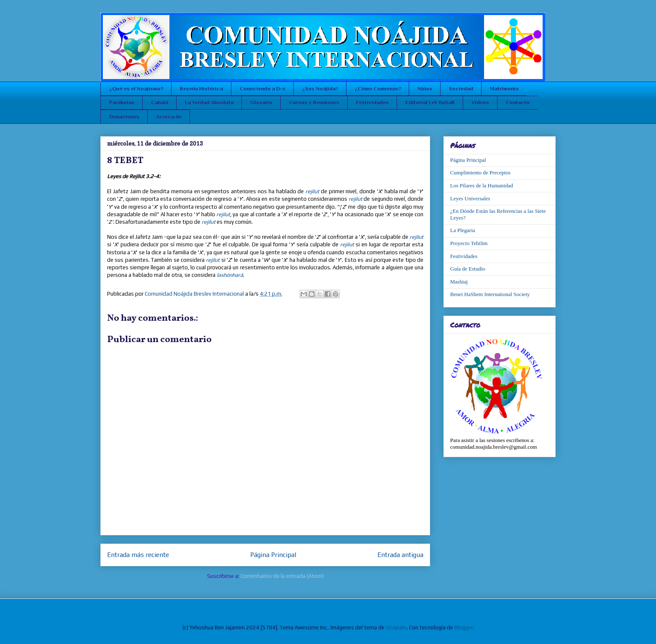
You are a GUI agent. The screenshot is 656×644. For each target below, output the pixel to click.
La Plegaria (463, 230)
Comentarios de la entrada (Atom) (282, 576)
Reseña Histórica (201, 88)
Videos (480, 102)
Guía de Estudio (468, 269)
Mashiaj (459, 282)
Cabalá (160, 102)
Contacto (518, 102)
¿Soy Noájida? (320, 88)
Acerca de (169, 116)
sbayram (396, 627)
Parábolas (122, 102)
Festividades (372, 102)
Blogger (464, 627)
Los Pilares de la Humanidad (482, 185)
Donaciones (124, 116)
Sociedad (461, 88)
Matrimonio (504, 88)
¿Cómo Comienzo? (378, 88)
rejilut (312, 191)
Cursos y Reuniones (314, 102)
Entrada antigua (400, 555)
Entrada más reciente (138, 555)
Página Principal (273, 555)
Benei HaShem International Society (490, 294)
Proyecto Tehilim (469, 243)
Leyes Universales (470, 198)
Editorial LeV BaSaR (430, 102)
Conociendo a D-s (263, 88)
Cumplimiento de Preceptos (480, 172)
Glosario (261, 102)
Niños (425, 88)
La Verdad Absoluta (209, 102)
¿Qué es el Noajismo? (136, 88)
